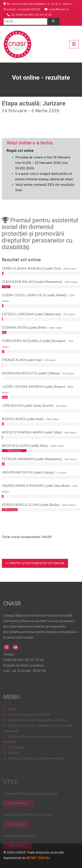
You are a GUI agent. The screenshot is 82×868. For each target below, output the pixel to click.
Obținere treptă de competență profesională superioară (38, 737)
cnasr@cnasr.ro (59, 10)
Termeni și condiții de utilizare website (36, 767)
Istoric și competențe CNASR (29, 724)
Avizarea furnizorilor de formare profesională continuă (38, 748)
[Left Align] (54, 21)
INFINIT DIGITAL (38, 858)
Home (12, 718)
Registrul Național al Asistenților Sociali (37, 729)
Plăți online (17, 757)
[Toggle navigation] (74, 44)
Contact (14, 762)
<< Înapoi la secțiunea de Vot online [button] (35, 563)
